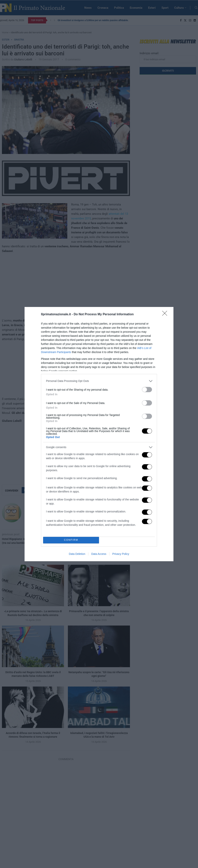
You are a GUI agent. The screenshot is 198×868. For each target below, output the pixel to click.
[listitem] (99, 381)
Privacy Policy (121, 554)
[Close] (166, 315)
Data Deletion (77, 554)
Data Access (99, 554)
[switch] (147, 390)
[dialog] (99, 434)
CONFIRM (71, 540)
